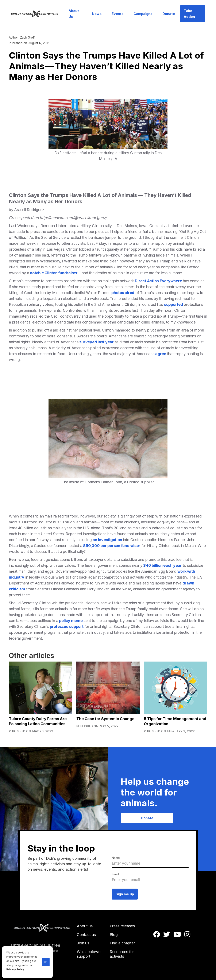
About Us (74, 14)
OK (46, 962)
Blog (114, 935)
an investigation (107, 540)
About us (85, 926)
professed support (67, 626)
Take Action (189, 14)
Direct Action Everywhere (158, 281)
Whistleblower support (89, 954)
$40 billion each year (162, 565)
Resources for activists (122, 954)
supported (174, 304)
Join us (83, 943)
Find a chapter (122, 943)
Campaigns (143, 14)
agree (161, 354)
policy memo (71, 621)
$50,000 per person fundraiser (112, 546)
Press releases (122, 926)
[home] (37, 14)
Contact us (86, 935)
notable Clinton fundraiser (54, 273)
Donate (169, 14)
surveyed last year (97, 342)
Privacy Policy (15, 969)
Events (117, 14)
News (97, 14)
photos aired (123, 293)
